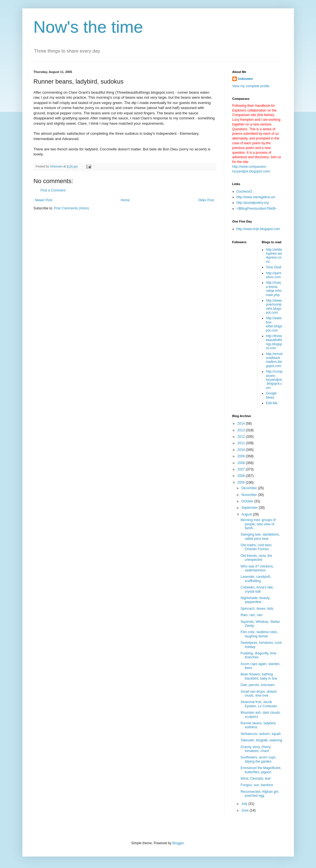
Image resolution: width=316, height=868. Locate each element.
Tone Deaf (274, 267)
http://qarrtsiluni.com (274, 275)
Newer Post (44, 200)
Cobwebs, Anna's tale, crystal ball (257, 589)
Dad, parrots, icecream (257, 685)
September (250, 508)
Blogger (178, 843)
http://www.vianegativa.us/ (256, 197)
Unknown (245, 79)
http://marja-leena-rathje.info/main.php (274, 289)
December (250, 488)
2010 (242, 450)
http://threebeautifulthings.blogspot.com (274, 342)
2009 (242, 456)
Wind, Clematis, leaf (255, 779)
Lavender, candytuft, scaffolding (256, 579)
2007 (242, 469)
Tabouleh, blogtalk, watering (261, 740)
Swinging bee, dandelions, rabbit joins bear (260, 536)
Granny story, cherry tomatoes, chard (256, 749)
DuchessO (244, 191)
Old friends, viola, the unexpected (256, 558)
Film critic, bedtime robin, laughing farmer (259, 634)
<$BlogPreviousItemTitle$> (257, 209)
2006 (242, 476)
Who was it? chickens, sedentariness (257, 568)
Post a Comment (53, 190)
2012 (242, 437)
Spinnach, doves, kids (257, 609)
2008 (242, 463)
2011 (242, 443)
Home (125, 200)
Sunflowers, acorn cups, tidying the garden (258, 759)
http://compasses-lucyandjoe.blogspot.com (274, 380)
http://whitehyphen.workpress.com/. (274, 256)
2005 (242, 483)
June (245, 810)
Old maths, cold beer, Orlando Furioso (256, 547)
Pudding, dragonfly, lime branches (258, 655)
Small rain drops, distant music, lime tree (258, 694)
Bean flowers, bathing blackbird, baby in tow (259, 676)
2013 (242, 430)
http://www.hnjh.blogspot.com (258, 229)
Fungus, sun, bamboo (257, 785)
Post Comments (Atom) (72, 208)
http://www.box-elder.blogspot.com (274, 324)
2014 (242, 424)
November (250, 495)
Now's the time (88, 27)
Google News (271, 395)
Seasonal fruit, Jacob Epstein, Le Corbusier (259, 704)
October (248, 501)
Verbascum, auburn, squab (260, 734)
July (245, 804)
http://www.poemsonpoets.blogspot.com (274, 307)
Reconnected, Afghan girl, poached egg (260, 794)
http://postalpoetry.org (253, 203)
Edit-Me (272, 403)
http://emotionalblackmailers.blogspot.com (274, 360)
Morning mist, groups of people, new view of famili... (258, 524)
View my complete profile (251, 86)
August (247, 514)
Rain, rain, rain (251, 615)
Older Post (206, 200)
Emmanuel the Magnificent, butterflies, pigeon (261, 770)
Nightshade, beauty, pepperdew (255, 600)
